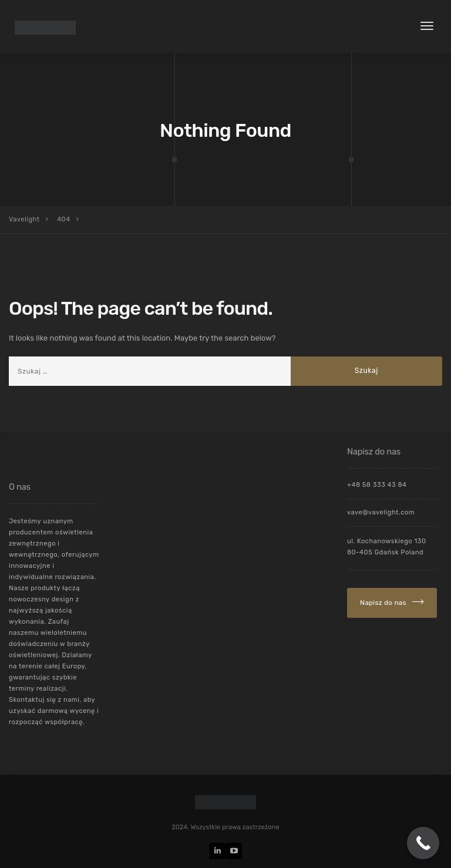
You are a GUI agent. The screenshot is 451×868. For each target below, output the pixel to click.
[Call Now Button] (423, 843)
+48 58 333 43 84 (377, 485)
